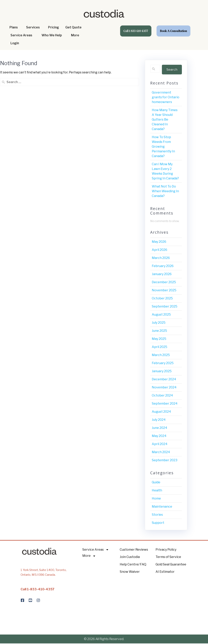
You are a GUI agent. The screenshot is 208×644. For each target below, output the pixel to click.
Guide (156, 482)
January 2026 (162, 274)
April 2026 (160, 250)
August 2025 (161, 315)
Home (156, 498)
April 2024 (160, 444)
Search (172, 70)
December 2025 (164, 282)
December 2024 (164, 379)
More (89, 556)
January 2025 (162, 371)
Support (158, 523)
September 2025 (165, 306)
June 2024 (160, 428)
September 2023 (165, 460)
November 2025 (164, 290)
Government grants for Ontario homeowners (166, 97)
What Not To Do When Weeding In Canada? (165, 191)
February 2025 (163, 363)
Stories (157, 515)
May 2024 (159, 436)
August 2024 (161, 412)
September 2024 (165, 404)
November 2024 (164, 387)
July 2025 (159, 323)
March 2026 (161, 258)
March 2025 (161, 355)
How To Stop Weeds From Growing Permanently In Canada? (163, 147)
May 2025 (159, 339)
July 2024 (159, 420)
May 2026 (159, 242)
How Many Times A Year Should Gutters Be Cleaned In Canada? (165, 120)
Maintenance (162, 507)
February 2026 (163, 266)
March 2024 (161, 452)
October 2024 (162, 395)
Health (157, 490)
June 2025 (159, 331)
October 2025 (162, 298)
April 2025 (160, 347)
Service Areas (96, 550)
